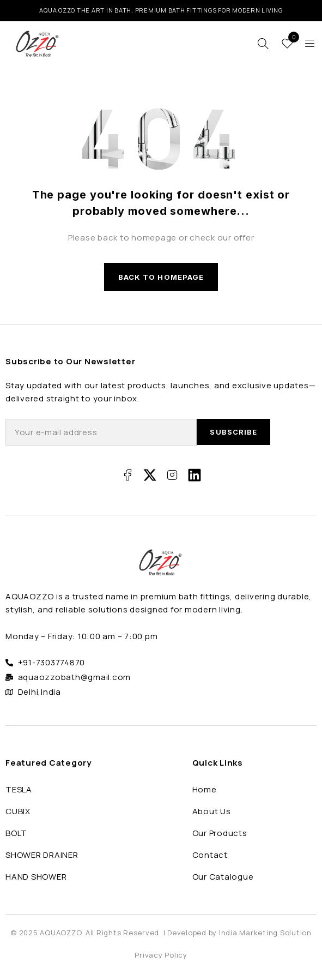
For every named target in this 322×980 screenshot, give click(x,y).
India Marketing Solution (265, 933)
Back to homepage (161, 277)
